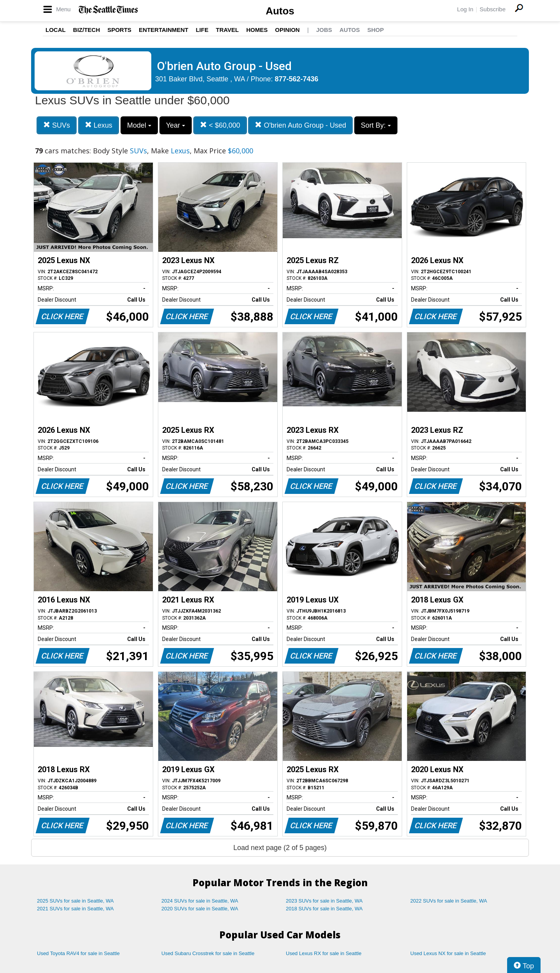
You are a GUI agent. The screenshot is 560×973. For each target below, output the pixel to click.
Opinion (287, 30)
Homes (257, 30)
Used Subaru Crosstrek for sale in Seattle (208, 953)
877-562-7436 (297, 79)
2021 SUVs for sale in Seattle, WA (75, 909)
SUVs (57, 125)
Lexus (99, 125)
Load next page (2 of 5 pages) (280, 848)
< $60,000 (220, 125)
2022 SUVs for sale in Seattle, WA (449, 901)
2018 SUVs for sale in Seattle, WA (324, 909)
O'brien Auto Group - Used (300, 125)
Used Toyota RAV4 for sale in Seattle (78, 953)
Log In (465, 9)
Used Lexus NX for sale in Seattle (448, 953)
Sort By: (376, 125)
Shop (375, 30)
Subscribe (493, 9)
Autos (280, 11)
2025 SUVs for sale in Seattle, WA (75, 901)
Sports (119, 30)
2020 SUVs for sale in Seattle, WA (200, 909)
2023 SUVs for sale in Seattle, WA (324, 901)
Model (139, 125)
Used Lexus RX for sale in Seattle (324, 953)
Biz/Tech (87, 30)
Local (56, 30)
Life (202, 30)
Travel (227, 30)
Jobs (324, 30)
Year (176, 125)
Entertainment (164, 30)
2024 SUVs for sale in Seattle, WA (200, 901)
